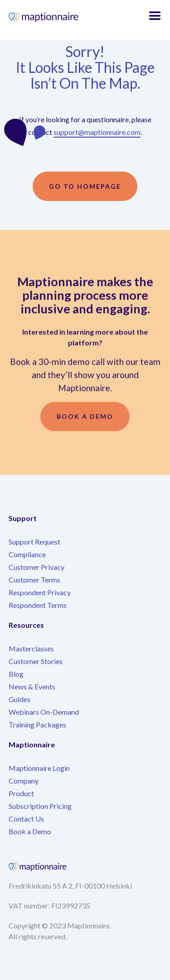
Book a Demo (30, 831)
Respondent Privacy (40, 592)
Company (24, 781)
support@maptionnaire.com (97, 132)
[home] (52, 18)
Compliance (27, 554)
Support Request (34, 542)
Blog (16, 674)
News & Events (32, 686)
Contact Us (26, 819)
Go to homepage (85, 186)
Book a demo (85, 419)
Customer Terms (34, 580)
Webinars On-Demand (44, 712)
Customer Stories (36, 661)
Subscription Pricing (40, 806)
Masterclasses (31, 648)
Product (21, 793)
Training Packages (37, 724)
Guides (19, 699)
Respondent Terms (38, 605)
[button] (155, 16)
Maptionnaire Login (39, 768)
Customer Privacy (36, 567)
